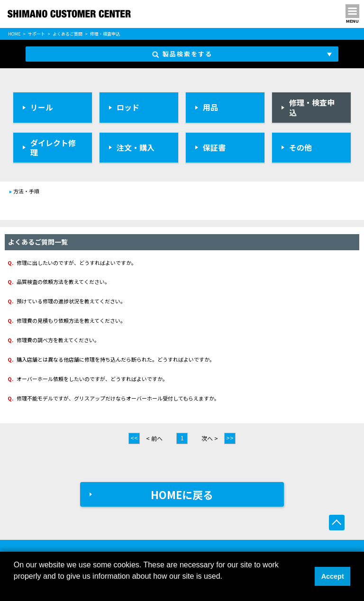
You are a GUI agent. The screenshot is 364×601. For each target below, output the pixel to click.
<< (134, 438)
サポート (36, 34)
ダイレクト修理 (53, 148)
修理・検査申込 (312, 107)
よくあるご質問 (68, 34)
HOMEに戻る (182, 494)
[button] (15, 589)
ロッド (128, 107)
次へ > (210, 438)
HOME (14, 34)
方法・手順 (26, 191)
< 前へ (154, 438)
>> (230, 438)
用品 (210, 107)
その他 (300, 147)
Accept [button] (333, 576)
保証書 (214, 147)
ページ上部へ (337, 523)
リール (42, 107)
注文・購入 (136, 147)
